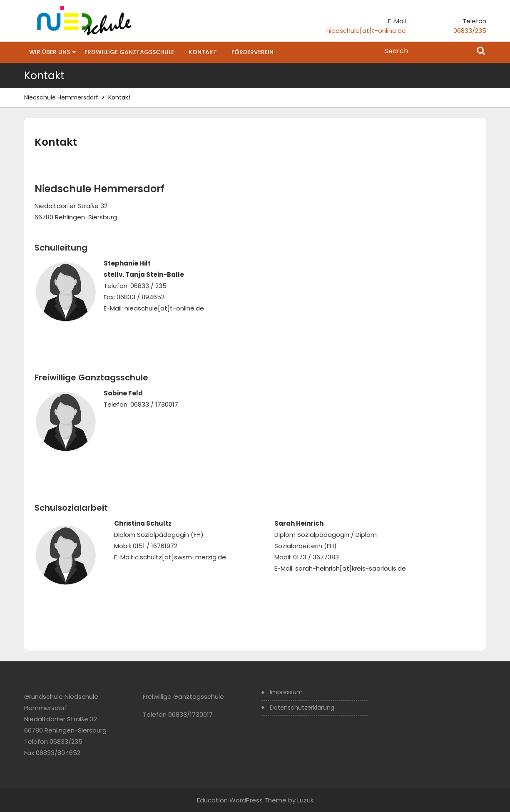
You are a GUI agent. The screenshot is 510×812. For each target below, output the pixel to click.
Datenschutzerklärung (302, 708)
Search (481, 52)
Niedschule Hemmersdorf (61, 97)
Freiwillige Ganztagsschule (129, 52)
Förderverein (253, 52)
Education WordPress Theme (242, 800)
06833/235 (470, 31)
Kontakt (203, 52)
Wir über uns (50, 52)
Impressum (286, 692)
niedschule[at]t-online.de (366, 31)
